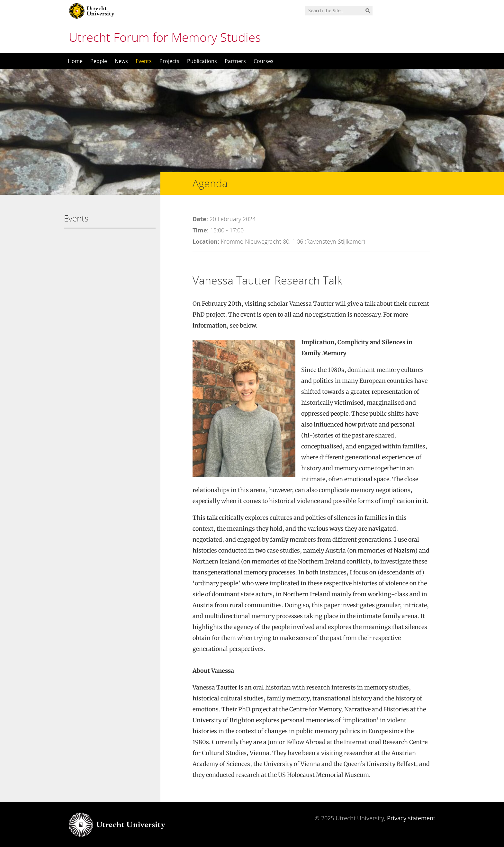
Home (75, 61)
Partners (235, 61)
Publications (202, 61)
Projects (169, 61)
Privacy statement (411, 818)
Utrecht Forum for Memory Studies (165, 37)
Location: (206, 241)
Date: (200, 219)
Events (144, 61)
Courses (264, 61)
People (99, 61)
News (121, 61)
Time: (201, 230)
